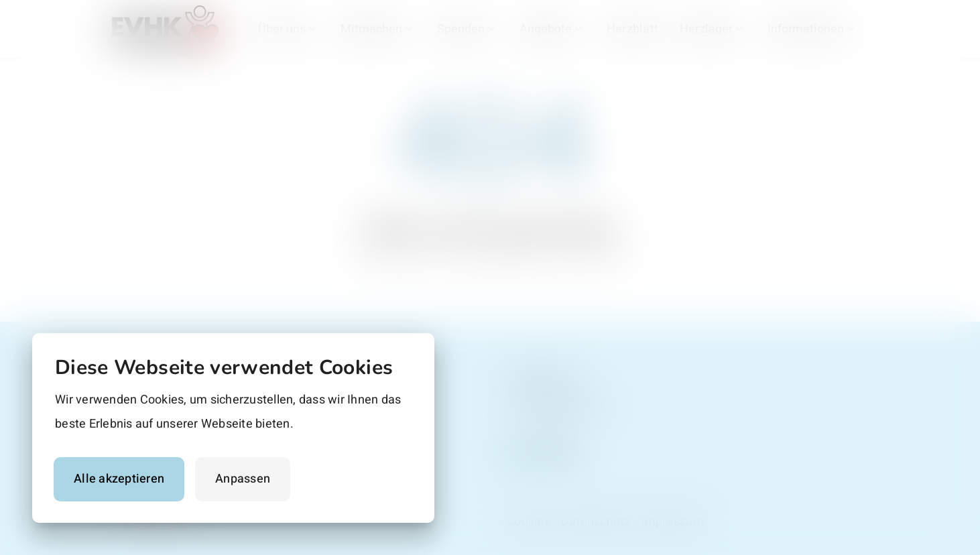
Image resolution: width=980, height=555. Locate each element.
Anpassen (243, 479)
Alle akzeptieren (119, 479)
